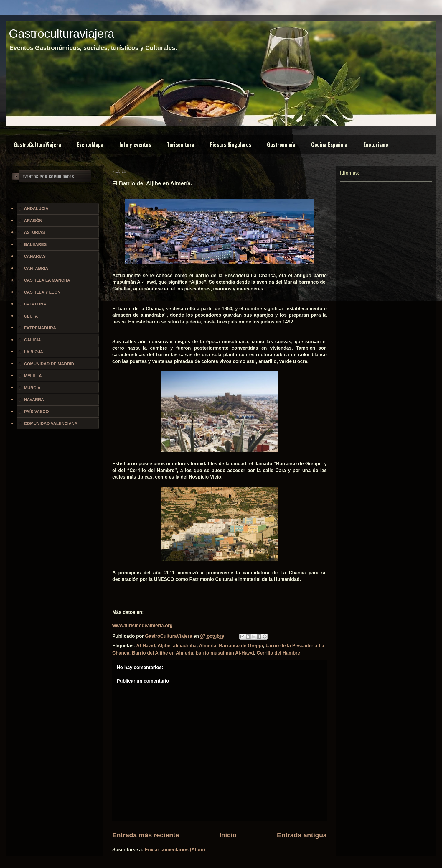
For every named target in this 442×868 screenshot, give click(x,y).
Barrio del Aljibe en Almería (163, 653)
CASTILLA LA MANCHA (47, 280)
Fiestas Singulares (231, 144)
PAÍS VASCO (36, 412)
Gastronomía (281, 144)
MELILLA (33, 376)
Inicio (228, 835)
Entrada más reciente (146, 835)
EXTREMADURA (40, 328)
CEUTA (31, 316)
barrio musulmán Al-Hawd (225, 653)
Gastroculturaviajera (62, 34)
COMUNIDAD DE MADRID (49, 364)
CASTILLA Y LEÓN (42, 292)
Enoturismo (376, 144)
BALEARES (35, 244)
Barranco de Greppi (241, 646)
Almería (208, 646)
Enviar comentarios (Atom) (175, 850)
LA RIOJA (33, 352)
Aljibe (164, 646)
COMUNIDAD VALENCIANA (51, 423)
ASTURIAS (34, 232)
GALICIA (32, 340)
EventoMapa (90, 144)
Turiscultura (180, 144)
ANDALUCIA (36, 208)
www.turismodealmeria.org (142, 625)
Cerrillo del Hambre (278, 653)
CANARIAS (35, 256)
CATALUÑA (35, 304)
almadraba (185, 646)
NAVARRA (34, 400)
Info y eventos (135, 144)
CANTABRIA (36, 268)
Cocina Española (329, 144)
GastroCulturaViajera (37, 144)
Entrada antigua (302, 835)
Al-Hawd (146, 646)
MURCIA (32, 388)
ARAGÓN (33, 221)
